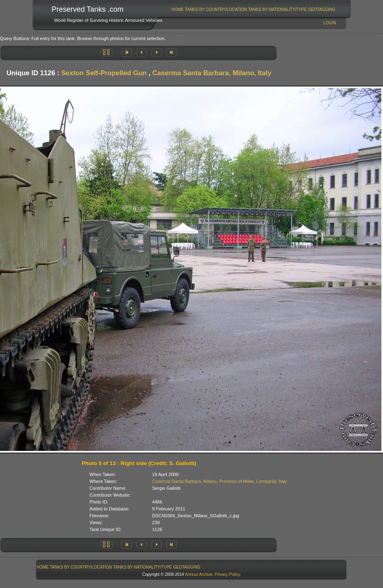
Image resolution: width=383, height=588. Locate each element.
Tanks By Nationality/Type (277, 10)
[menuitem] (178, 10)
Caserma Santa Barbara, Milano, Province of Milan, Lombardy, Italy (220, 481)
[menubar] (253, 10)
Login (329, 23)
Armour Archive (199, 574)
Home (178, 10)
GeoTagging (322, 10)
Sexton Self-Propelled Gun (104, 73)
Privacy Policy (227, 574)
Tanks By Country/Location (216, 10)
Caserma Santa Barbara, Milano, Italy (212, 73)
